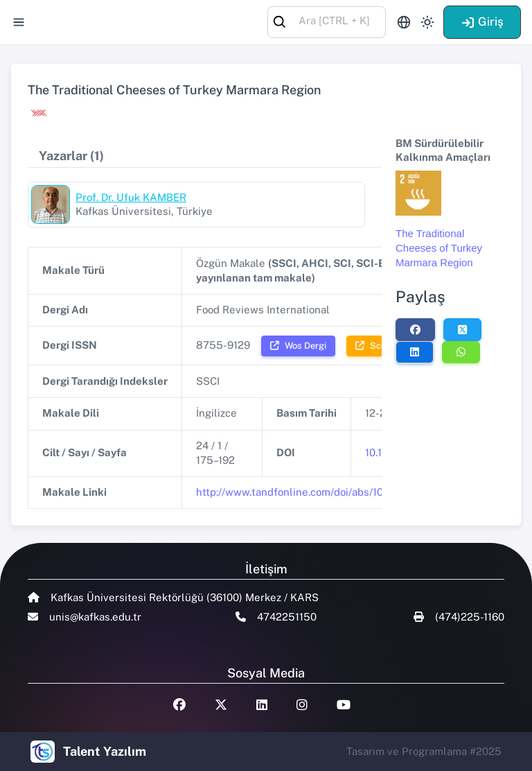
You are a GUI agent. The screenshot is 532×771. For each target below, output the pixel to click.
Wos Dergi (298, 346)
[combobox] (327, 21)
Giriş (482, 21)
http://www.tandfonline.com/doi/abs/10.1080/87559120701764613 (355, 492)
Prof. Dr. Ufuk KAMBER (131, 197)
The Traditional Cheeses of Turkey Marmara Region (439, 248)
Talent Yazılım (105, 751)
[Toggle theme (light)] (427, 22)
